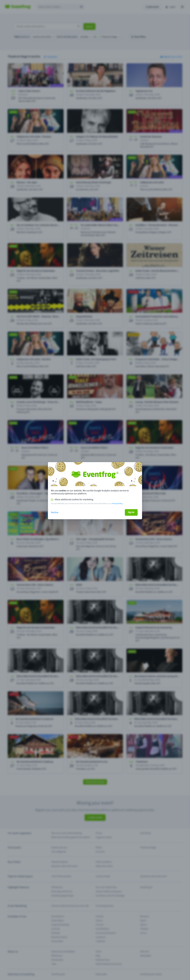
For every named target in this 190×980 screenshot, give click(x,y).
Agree (131, 512)
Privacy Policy (117, 504)
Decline (55, 512)
